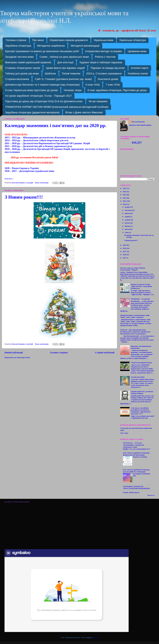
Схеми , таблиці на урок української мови (64, 57)
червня (128, 217)
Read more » (9, 179)
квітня (127, 223)
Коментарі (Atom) (23, 358)
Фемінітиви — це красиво (140, 299)
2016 (124, 255)
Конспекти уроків (108, 79)
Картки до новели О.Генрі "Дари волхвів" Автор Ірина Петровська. (141, 286)
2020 (124, 204)
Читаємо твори (73, 90)
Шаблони (50, 73)
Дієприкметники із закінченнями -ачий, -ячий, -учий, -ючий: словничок (135, 316)
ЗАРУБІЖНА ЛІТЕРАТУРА (133, 487)
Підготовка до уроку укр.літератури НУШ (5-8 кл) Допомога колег (44, 101)
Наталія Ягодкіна (138, 122)
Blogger (95, 638)
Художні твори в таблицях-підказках (101, 62)
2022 (124, 198)
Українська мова (104, 40)
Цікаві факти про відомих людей (65, 68)
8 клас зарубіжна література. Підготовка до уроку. (117, 90)
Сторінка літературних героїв (23, 68)
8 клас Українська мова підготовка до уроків (31, 90)
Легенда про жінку (138, 377)
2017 (124, 252)
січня (127, 233)
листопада (129, 210)
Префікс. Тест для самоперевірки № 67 (137, 449)
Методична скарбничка (51, 46)
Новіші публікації (14, 352)
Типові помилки (71, 73)
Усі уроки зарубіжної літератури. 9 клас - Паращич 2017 (38, 96)
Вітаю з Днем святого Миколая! (84, 112)
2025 (124, 188)
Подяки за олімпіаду (140, 457)
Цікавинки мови (137, 51)
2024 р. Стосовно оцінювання (104, 73)
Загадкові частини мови (19, 57)
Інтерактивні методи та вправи (103, 51)
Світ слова (124, 433)
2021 (124, 201)
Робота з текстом (105, 57)
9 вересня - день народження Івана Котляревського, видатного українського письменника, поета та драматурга (135, 332)
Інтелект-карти (140, 68)
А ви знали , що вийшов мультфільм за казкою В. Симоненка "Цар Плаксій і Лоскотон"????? (141, 411)
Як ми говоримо (98, 101)
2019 (124, 245)
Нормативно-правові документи (69, 40)
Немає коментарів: (42, 183)
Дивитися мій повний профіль (140, 125)
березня (128, 226)
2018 (124, 248)
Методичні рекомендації (85, 46)
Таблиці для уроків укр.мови (22, 73)
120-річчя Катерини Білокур (141, 363)
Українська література (133, 40)
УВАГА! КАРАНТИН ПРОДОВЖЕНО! (137, 488)
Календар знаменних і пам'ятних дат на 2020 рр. (56, 126)
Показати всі (151, 495)
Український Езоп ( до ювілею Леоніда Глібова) (142, 393)
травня (128, 220)
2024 (124, 192)
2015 (124, 258)
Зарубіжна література (18, 46)
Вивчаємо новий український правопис (28, 62)
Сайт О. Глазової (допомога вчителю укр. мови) (63, 79)
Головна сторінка (16, 40)
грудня (127, 207)
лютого (128, 229)
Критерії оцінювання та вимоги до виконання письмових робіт (42, 51)
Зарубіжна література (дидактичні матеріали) (32, 112)
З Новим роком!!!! (24, 197)
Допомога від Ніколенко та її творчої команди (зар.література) (42, 85)
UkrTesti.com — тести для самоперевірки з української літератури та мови (133, 445)
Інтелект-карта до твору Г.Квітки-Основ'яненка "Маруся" (133, 269)
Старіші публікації (105, 352)
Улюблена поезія (138, 73)
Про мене (38, 40)
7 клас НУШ (113, 85)
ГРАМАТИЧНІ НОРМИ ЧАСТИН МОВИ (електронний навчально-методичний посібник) (57, 107)
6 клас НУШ (93, 85)
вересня (128, 213)
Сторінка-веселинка (17, 79)
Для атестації (65, 62)
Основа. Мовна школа (131, 492)
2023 (124, 195)
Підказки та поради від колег (108, 68)
